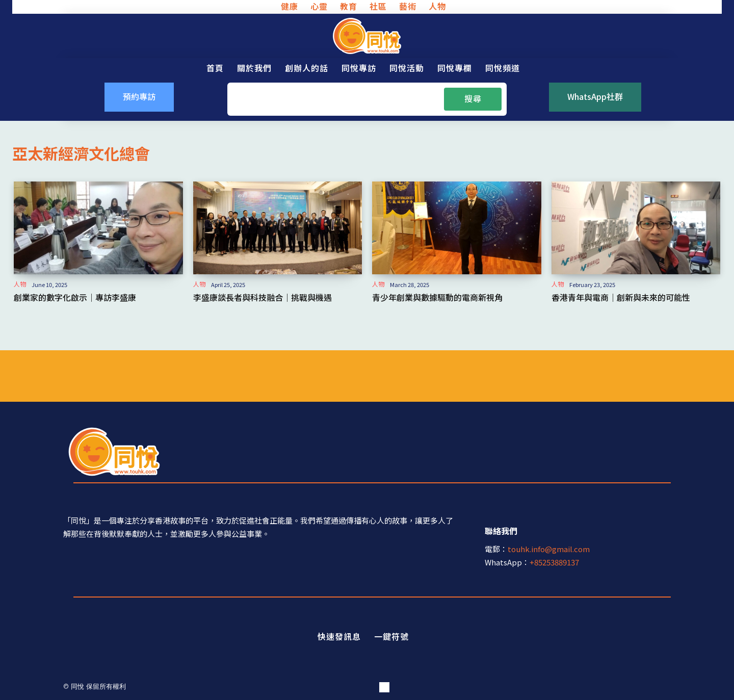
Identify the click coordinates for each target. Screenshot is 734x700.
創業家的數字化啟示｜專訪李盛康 (75, 297)
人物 (20, 284)
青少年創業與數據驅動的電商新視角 (437, 297)
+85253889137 (554, 562)
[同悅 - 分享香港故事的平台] (367, 36)
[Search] (473, 99)
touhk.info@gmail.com (549, 549)
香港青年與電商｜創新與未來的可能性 (621, 297)
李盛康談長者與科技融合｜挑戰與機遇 (263, 297)
